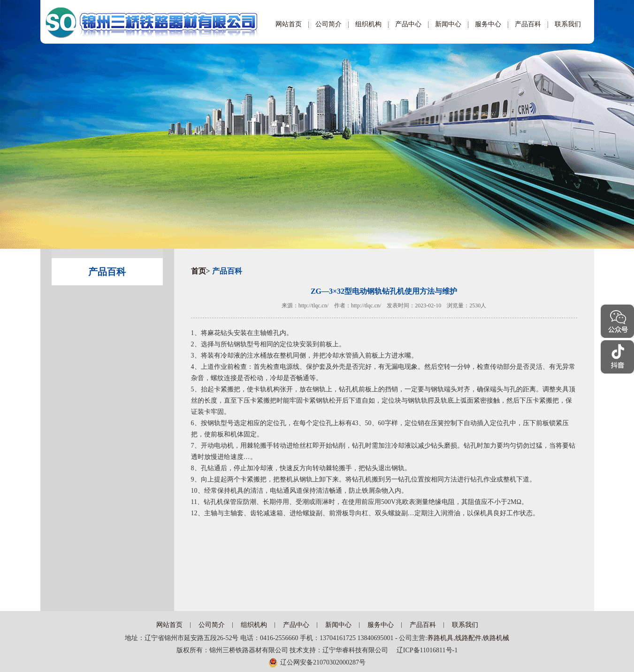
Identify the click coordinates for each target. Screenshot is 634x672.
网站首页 (289, 24)
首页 (199, 271)
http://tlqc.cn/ (313, 305)
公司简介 (328, 24)
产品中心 (408, 24)
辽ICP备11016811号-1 (424, 650)
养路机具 (440, 638)
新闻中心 (448, 24)
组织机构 (368, 24)
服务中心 (488, 24)
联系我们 (568, 24)
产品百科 (528, 24)
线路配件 (468, 638)
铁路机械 (496, 638)
